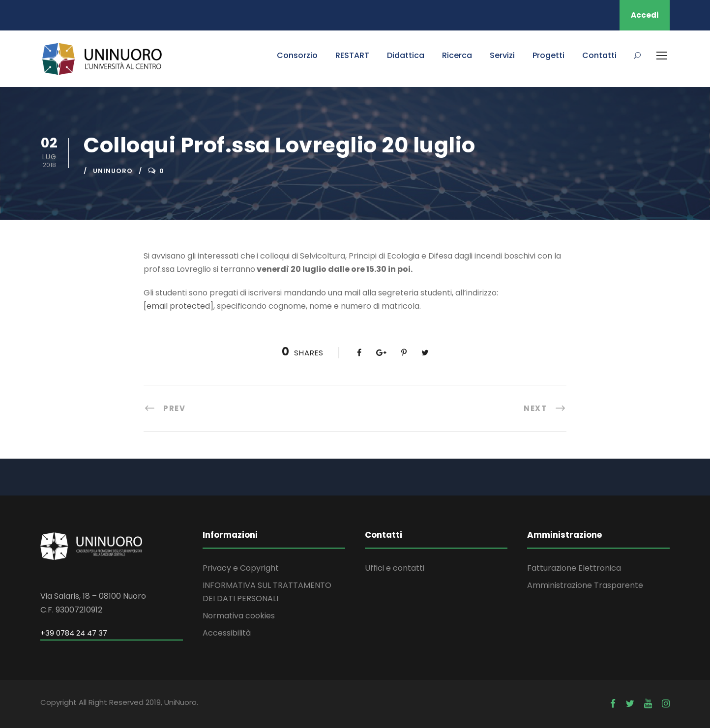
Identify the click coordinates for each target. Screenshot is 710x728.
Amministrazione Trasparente (585, 585)
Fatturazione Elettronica (574, 568)
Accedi (645, 15)
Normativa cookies (239, 616)
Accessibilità (227, 633)
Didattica (406, 55)
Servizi (502, 55)
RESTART (352, 55)
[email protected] (178, 306)
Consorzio (297, 55)
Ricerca (457, 55)
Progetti (548, 55)
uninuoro (113, 171)
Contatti (599, 55)
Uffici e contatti (395, 568)
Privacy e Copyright (241, 568)
